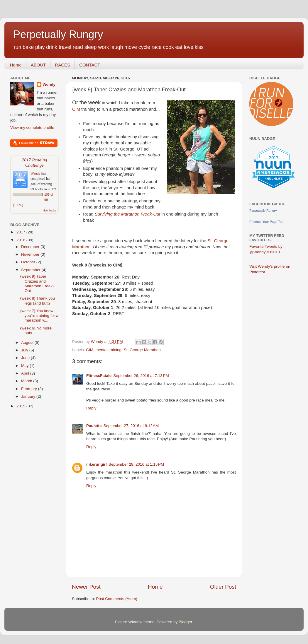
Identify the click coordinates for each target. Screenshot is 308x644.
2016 (21, 240)
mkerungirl (97, 464)
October (29, 262)
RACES (62, 65)
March (27, 381)
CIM (76, 109)
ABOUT (38, 65)
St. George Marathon (142, 350)
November (31, 254)
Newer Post (86, 587)
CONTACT (90, 65)
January (29, 396)
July (25, 350)
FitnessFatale (99, 376)
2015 (21, 406)
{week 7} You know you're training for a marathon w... (39, 316)
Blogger (185, 622)
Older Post (223, 587)
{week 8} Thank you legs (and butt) (38, 301)
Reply (91, 408)
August (28, 343)
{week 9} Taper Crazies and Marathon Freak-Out (37, 283)
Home (16, 65)
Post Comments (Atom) (117, 599)
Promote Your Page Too (266, 222)
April (26, 373)
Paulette (94, 426)
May (25, 366)
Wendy (49, 84)
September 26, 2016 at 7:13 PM (141, 376)
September (31, 270)
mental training (109, 350)
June (26, 358)
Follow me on (37, 143)
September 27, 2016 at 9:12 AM (131, 426)
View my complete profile (32, 128)
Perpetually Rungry (58, 34)
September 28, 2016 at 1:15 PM (136, 464)
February (30, 389)
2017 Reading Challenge (34, 162)
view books (49, 210)
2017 (21, 232)
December (31, 247)
